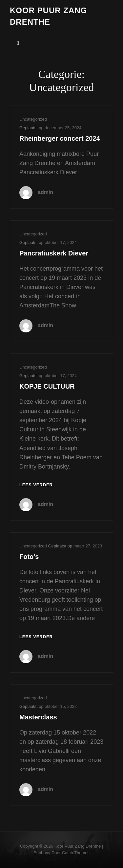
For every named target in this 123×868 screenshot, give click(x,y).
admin (45, 192)
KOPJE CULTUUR (47, 386)
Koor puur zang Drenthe (78, 846)
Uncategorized (33, 119)
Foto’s (29, 557)
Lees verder (36, 485)
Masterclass (38, 717)
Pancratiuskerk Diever (54, 253)
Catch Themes (76, 853)
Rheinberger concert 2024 (60, 138)
